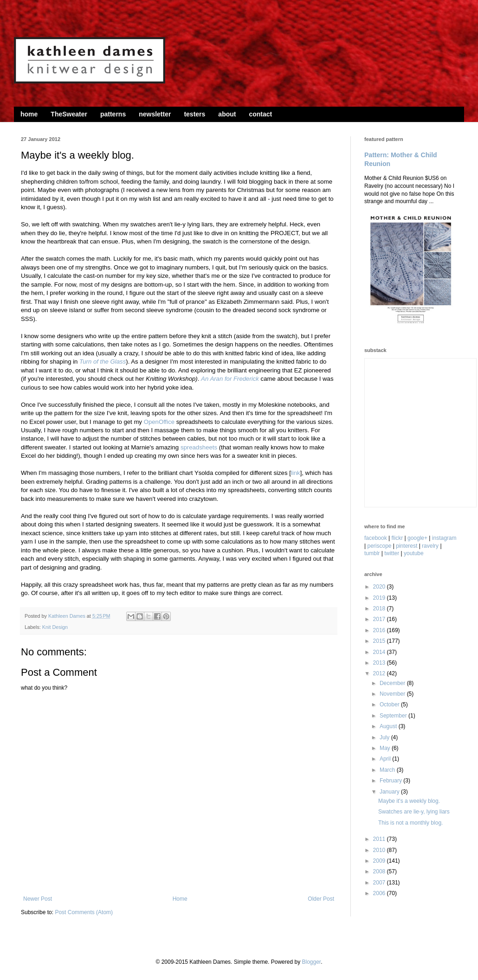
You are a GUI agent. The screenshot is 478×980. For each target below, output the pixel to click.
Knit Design (55, 627)
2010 (380, 850)
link (296, 473)
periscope (379, 546)
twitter (392, 553)
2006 (380, 893)
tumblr (372, 553)
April (386, 759)
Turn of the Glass (103, 362)
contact (260, 114)
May (386, 748)
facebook (376, 538)
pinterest (407, 546)
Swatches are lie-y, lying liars (414, 812)
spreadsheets (199, 447)
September (394, 716)
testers (194, 114)
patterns (113, 114)
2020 (380, 587)
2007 (380, 883)
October (390, 705)
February (391, 781)
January (390, 792)
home (29, 114)
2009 (380, 861)
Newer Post (38, 899)
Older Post (321, 899)
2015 (380, 641)
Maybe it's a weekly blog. (409, 801)
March (388, 770)
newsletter (155, 114)
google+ (417, 538)
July (385, 737)
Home (180, 899)
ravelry (430, 546)
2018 (380, 608)
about (227, 114)
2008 (380, 871)
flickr (397, 538)
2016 (380, 630)
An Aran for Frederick (230, 379)
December (393, 683)
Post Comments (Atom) (84, 912)
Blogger (311, 962)
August (389, 726)
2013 (380, 663)
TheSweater (69, 114)
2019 (380, 598)
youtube (414, 553)
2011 (380, 839)
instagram (444, 538)
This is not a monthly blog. (410, 823)
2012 (380, 673)
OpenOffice (159, 422)
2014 (380, 652)
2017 (380, 619)
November (393, 694)
